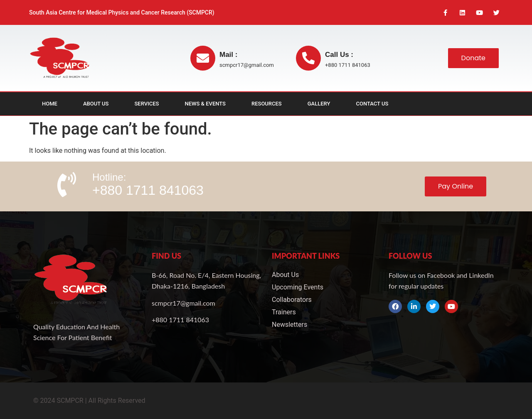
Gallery (319, 104)
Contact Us (372, 104)
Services (147, 104)
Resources (267, 104)
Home (50, 104)
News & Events (206, 104)
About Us (96, 104)
